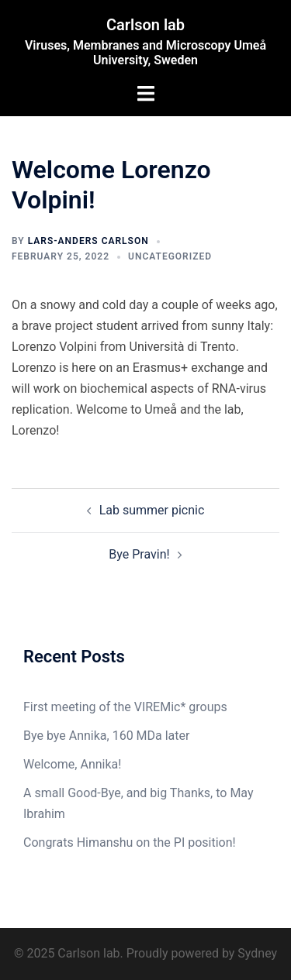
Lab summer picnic (152, 510)
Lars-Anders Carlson (88, 241)
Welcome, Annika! (72, 764)
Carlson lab (145, 25)
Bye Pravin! (139, 554)
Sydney (257, 953)
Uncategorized (170, 256)
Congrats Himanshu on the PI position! (130, 842)
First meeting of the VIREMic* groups (125, 707)
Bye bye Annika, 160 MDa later (106, 736)
